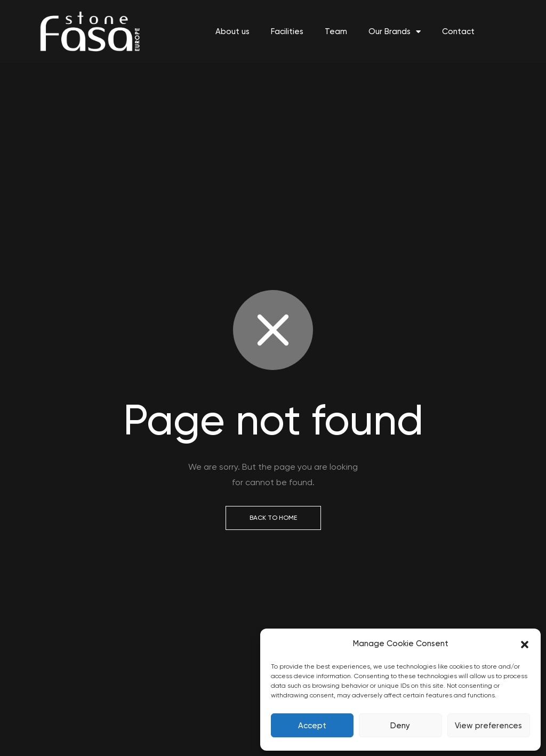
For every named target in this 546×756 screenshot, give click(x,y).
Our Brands (395, 32)
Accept (312, 726)
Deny (400, 726)
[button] (525, 644)
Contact (458, 31)
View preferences (488, 726)
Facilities (287, 31)
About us (232, 31)
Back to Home (273, 518)
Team (336, 31)
